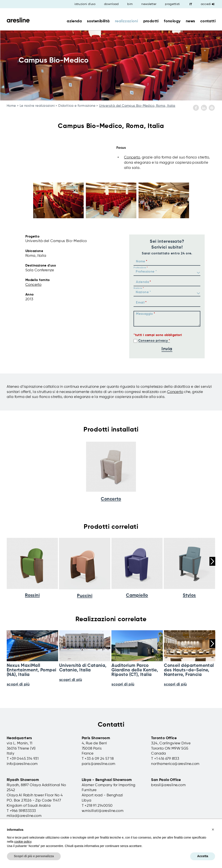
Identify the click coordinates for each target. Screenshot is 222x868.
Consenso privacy (153, 341)
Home (11, 106)
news (190, 21)
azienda (74, 21)
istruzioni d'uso (85, 4)
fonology (172, 21)
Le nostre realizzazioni (37, 106)
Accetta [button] (203, 856)
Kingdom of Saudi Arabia (29, 806)
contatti (208, 21)
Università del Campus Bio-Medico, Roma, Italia (137, 106)
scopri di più (18, 684)
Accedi (208, 4)
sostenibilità (98, 21)
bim (130, 4)
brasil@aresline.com (168, 785)
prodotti (151, 21)
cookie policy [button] (23, 842)
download (111, 4)
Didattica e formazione (77, 106)
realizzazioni (126, 21)
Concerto (132, 158)
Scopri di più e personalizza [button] (34, 856)
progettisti (172, 4)
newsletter (149, 4)
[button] (213, 829)
